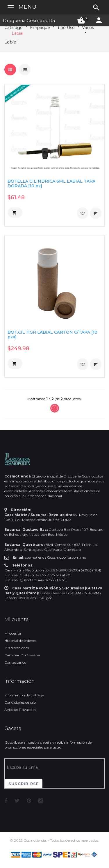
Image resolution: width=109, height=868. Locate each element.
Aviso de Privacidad (20, 710)
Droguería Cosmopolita (29, 20)
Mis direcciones (17, 648)
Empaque (40, 28)
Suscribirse (24, 784)
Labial (17, 33)
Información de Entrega (24, 695)
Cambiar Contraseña (22, 655)
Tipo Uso (66, 28)
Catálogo (14, 28)
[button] (15, 213)
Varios (88, 28)
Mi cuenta (13, 633)
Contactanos (15, 662)
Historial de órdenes (20, 641)
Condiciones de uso (20, 702)
